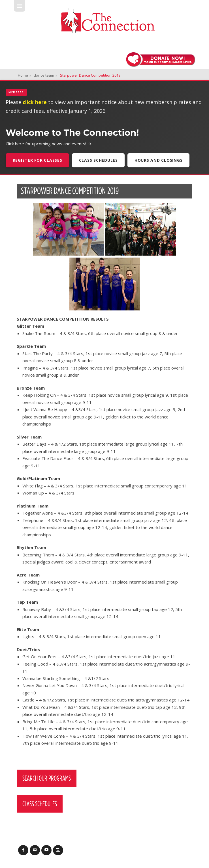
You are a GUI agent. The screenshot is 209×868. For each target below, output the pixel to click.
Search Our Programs (47, 778)
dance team (45, 75)
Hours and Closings (159, 160)
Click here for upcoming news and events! (49, 144)
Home (24, 75)
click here (35, 102)
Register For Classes (38, 160)
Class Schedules (98, 160)
